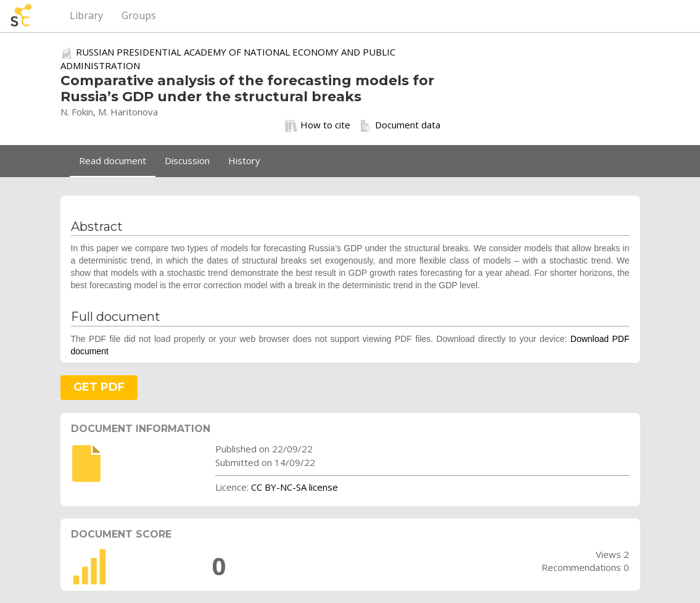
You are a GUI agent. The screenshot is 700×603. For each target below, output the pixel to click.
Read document (113, 160)
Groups (139, 15)
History (244, 160)
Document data (400, 125)
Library (86, 15)
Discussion (187, 160)
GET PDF (99, 387)
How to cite (318, 125)
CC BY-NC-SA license (294, 487)
